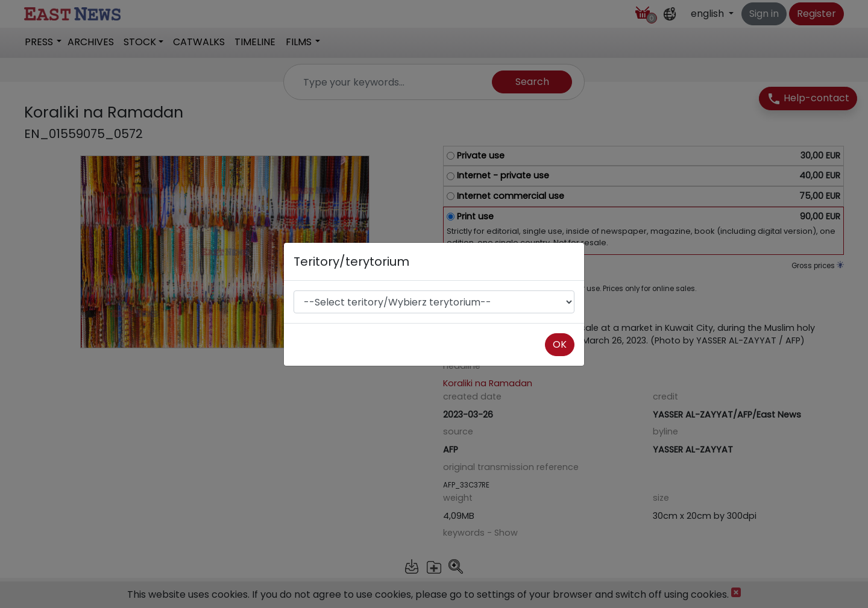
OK (560, 344)
